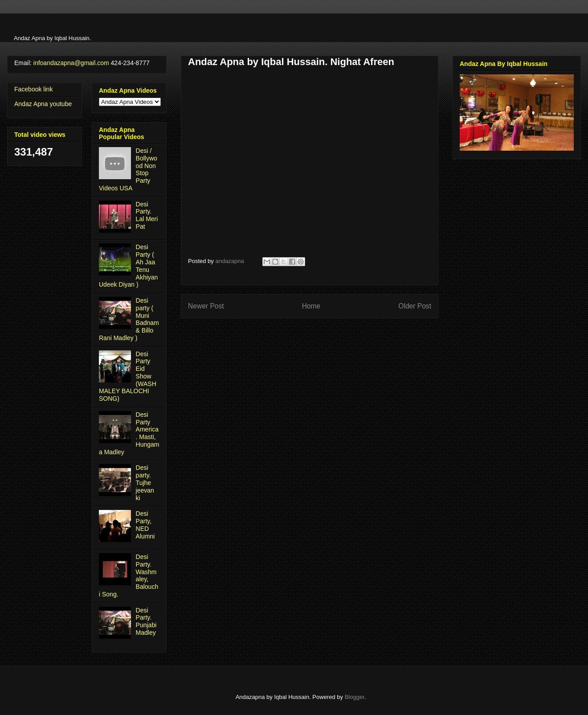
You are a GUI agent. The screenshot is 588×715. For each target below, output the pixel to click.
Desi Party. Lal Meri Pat (147, 215)
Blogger (355, 697)
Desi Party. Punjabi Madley (146, 621)
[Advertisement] (152, 27)
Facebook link (33, 89)
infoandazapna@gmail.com (71, 63)
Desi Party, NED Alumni (145, 525)
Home (311, 306)
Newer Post (206, 306)
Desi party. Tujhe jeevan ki (145, 483)
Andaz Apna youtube (43, 104)
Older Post (415, 306)
